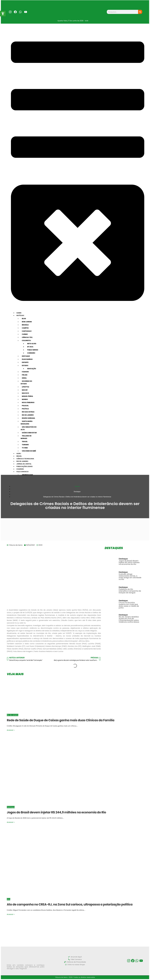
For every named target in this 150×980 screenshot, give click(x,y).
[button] (3, 14)
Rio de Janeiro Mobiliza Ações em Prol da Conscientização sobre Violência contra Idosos (129, 619)
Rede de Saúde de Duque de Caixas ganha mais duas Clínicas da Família (61, 720)
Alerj (9, 899)
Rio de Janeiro (13, 715)
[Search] (140, 12)
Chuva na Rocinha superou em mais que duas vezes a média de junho (129, 605)
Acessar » (11, 730)
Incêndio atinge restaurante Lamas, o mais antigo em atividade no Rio (130, 577)
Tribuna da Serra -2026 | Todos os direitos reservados (75, 977)
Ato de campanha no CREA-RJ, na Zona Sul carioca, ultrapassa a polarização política (70, 904)
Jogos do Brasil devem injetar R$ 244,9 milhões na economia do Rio (129, 562)
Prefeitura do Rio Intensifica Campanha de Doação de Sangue (130, 591)
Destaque (123, 559)
